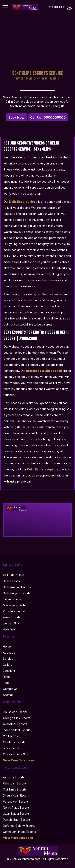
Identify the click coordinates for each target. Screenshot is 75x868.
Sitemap (8, 695)
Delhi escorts (51, 294)
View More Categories (19, 760)
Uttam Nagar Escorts (16, 814)
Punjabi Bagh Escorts (17, 820)
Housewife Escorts (15, 712)
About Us (9, 653)
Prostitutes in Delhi (15, 611)
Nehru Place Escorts (16, 808)
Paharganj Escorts (15, 783)
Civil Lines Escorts (15, 789)
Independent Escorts (17, 730)
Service (8, 659)
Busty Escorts (12, 748)
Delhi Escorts (11, 581)
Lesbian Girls (11, 623)
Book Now (17, 117)
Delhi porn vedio (33, 427)
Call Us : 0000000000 (48, 117)
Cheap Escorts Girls (16, 754)
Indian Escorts (12, 599)
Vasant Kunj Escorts (16, 801)
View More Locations (18, 838)
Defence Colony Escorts (19, 826)
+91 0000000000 (56, 7)
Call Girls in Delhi (14, 575)
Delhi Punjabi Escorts (17, 593)
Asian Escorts (12, 617)
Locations (9, 671)
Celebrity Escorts (14, 742)
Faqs (6, 683)
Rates (7, 677)
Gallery (8, 665)
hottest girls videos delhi (44, 371)
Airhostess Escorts (15, 724)
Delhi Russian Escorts (17, 587)
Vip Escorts (10, 736)
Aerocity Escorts (14, 777)
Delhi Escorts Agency (42, 469)
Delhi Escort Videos (23, 202)
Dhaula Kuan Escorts (16, 795)
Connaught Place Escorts (19, 832)
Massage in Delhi (14, 605)
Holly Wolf (10, 629)
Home (7, 646)
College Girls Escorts (17, 718)
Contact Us (10, 689)
